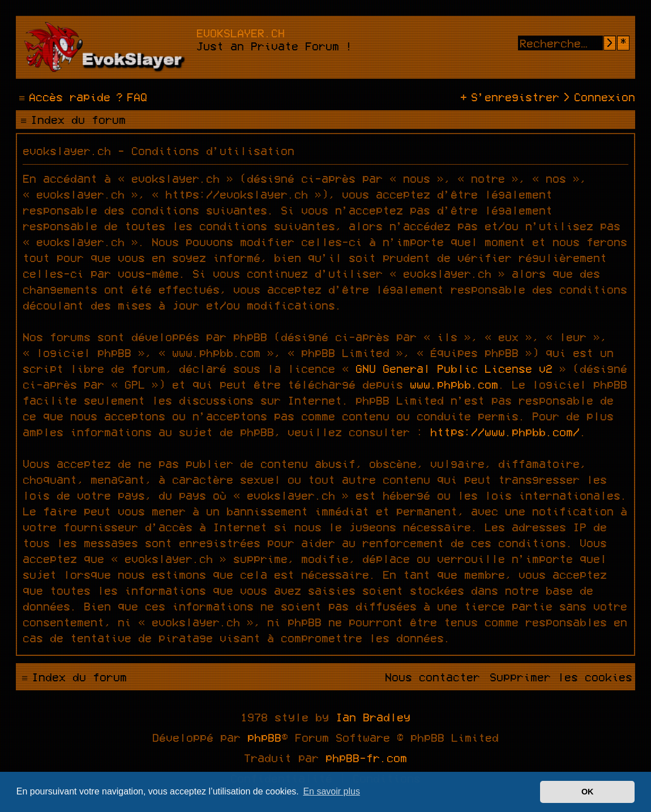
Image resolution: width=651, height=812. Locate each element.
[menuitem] (130, 97)
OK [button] (588, 792)
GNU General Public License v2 (454, 368)
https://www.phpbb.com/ (505, 432)
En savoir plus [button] (331, 791)
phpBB (264, 737)
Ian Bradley (373, 717)
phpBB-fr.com (366, 758)
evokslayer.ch (241, 33)
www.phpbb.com (454, 384)
